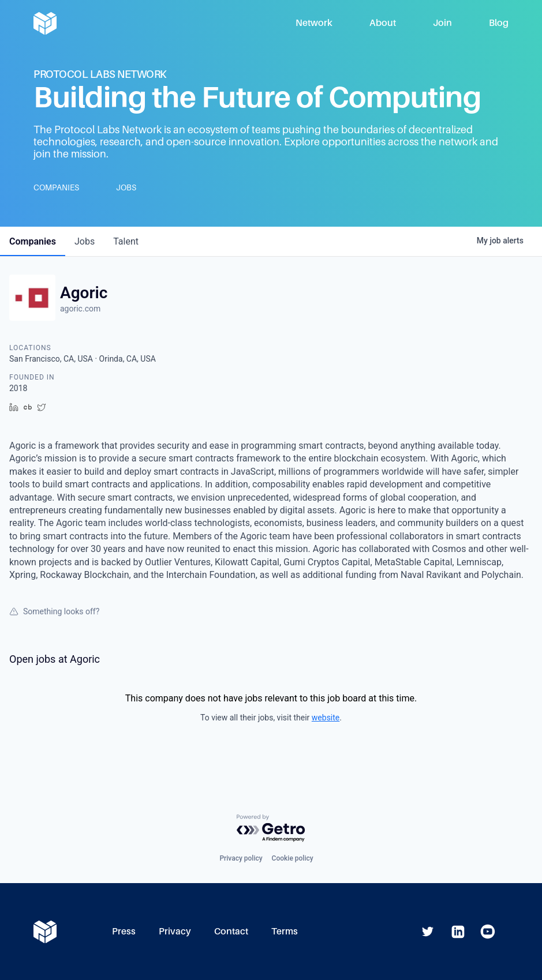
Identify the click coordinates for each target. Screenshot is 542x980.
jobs (85, 241)
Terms (285, 931)
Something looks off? (54, 611)
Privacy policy (241, 858)
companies (33, 241)
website (326, 718)
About (383, 23)
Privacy (175, 931)
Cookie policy (293, 858)
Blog (499, 23)
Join (442, 23)
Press (124, 931)
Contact (231, 931)
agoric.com (80, 309)
